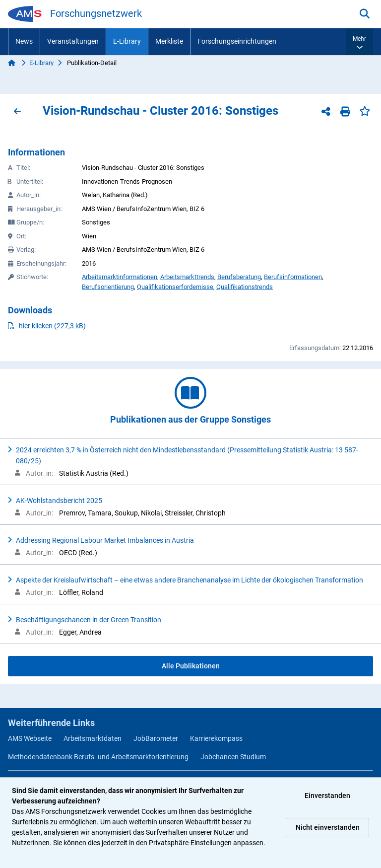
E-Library (127, 41)
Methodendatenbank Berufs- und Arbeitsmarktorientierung (98, 757)
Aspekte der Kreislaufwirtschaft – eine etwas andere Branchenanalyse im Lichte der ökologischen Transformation (190, 580)
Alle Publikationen (191, 666)
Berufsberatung (239, 277)
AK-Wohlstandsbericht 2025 (59, 501)
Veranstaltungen (73, 41)
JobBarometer (156, 738)
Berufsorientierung (108, 287)
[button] (359, 42)
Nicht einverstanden (328, 827)
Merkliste (169, 41)
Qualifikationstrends (245, 287)
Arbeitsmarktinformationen (120, 277)
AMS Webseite (30, 738)
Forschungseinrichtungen (237, 41)
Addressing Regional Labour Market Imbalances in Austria (105, 540)
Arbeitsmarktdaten (93, 738)
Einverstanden (327, 796)
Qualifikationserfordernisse (175, 287)
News (24, 41)
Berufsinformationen (293, 277)
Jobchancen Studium (233, 757)
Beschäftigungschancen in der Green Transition (89, 620)
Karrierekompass (216, 738)
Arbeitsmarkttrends (187, 277)
